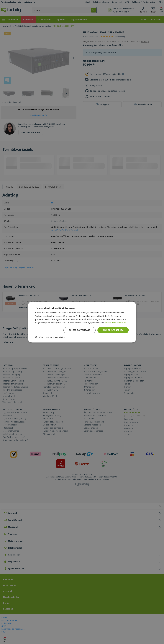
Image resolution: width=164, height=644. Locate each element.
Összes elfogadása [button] (113, 330)
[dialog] (82, 322)
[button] (50, 337)
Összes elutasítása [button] (79, 330)
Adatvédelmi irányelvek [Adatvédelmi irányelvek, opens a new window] (116, 323)
